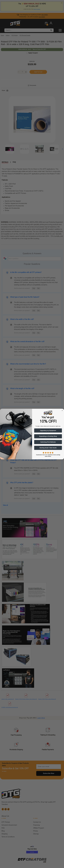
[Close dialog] (62, 411)
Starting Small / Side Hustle (48, 448)
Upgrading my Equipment (48, 430)
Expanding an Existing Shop (48, 436)
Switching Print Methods (48, 442)
